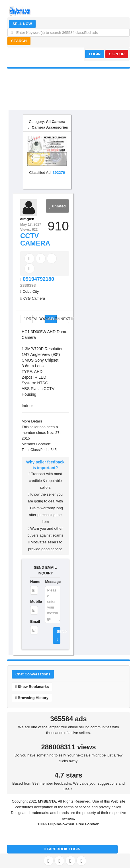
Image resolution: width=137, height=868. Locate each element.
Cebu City (31, 291)
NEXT (65, 319)
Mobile (34, 602)
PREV (28, 319)
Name (34, 582)
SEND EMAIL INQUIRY (45, 570)
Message (53, 582)
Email (34, 621)
